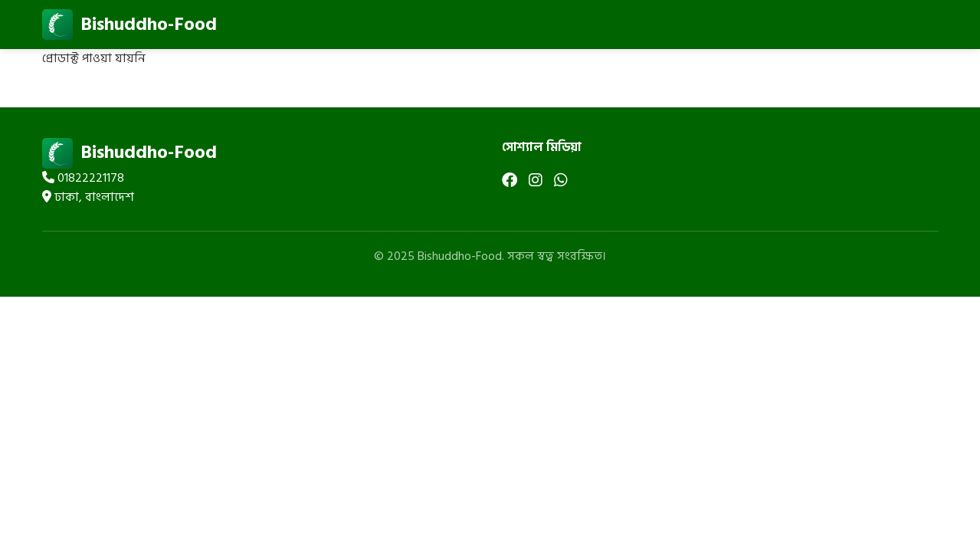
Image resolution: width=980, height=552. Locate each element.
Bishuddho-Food (129, 25)
